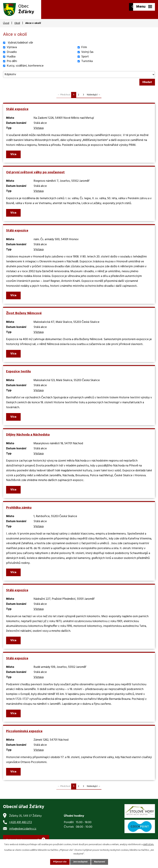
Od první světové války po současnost (35, 172)
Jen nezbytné (80, 862)
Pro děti (12, 61)
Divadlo (12, 52)
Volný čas (87, 52)
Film (84, 47)
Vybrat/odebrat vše (20, 43)
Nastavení (100, 862)
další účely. (149, 844)
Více (14, 154)
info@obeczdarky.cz (23, 829)
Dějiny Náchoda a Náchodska (28, 435)
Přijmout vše (59, 862)
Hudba (11, 57)
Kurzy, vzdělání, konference (25, 66)
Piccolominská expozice (24, 731)
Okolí (17, 23)
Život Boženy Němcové (24, 313)
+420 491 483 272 (20, 822)
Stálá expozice (17, 231)
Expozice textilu (18, 372)
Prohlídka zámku (19, 508)
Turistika (87, 61)
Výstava (12, 47)
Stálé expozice (17, 109)
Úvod (6, 23)
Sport (85, 57)
